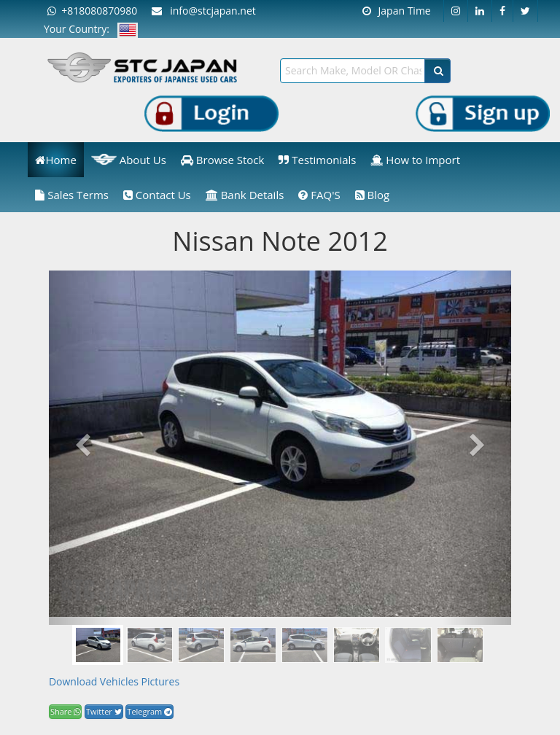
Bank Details (245, 195)
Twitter (104, 711)
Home (55, 160)
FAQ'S (319, 195)
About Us (129, 160)
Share (65, 711)
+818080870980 (92, 11)
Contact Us (157, 195)
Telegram (149, 711)
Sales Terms (72, 195)
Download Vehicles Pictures (114, 681)
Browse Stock (223, 160)
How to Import (415, 160)
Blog (373, 195)
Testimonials (317, 160)
